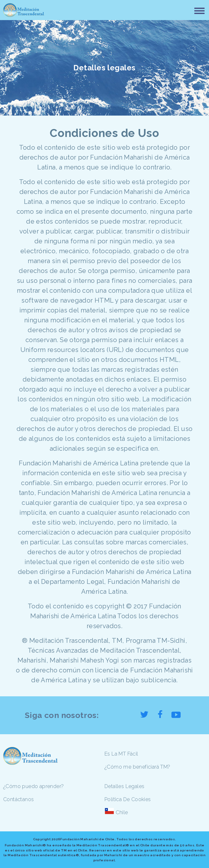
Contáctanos (18, 799)
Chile (122, 812)
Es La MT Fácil (121, 754)
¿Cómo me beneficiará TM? (137, 767)
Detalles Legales (124, 786)
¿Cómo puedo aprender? (33, 786)
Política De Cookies (128, 799)
